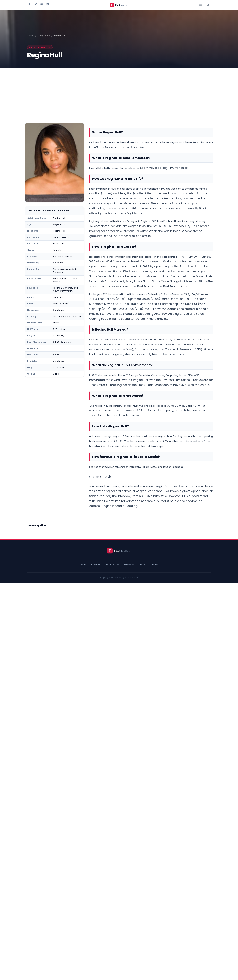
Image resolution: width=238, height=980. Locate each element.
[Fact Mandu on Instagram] (48, 4)
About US (96, 564)
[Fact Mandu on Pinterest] (42, 4)
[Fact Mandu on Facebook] (30, 4)
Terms (155, 564)
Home (83, 564)
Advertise (129, 564)
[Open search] (208, 5)
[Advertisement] (119, 92)
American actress (40, 47)
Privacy (143, 564)
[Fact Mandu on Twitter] (36, 4)
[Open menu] (201, 5)
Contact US (112, 564)
